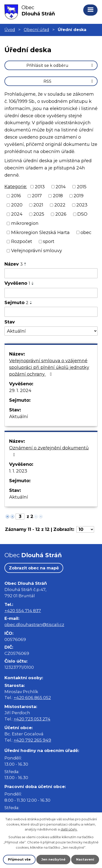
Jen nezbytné (53, 859)
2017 (37, 196)
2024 (17, 214)
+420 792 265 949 (32, 740)
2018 (58, 196)
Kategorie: (16, 187)
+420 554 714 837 (23, 611)
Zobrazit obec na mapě (34, 568)
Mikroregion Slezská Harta (40, 232)
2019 (79, 196)
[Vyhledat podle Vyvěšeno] (51, 293)
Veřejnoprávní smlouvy (37, 251)
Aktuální (19, 417)
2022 (60, 205)
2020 (17, 205)
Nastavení (85, 859)
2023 (82, 205)
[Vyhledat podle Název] (51, 273)
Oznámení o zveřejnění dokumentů (49, 451)
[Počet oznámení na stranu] (85, 529)
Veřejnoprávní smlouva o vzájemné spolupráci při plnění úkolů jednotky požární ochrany (49, 367)
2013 (40, 187)
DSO (82, 214)
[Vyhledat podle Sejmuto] (51, 312)
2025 (39, 214)
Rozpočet (22, 241)
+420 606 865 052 (32, 697)
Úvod (10, 30)
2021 (38, 205)
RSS (69, 81)
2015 (82, 187)
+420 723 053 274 (32, 719)
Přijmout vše (19, 859)
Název (14, 264)
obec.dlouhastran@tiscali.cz (34, 624)
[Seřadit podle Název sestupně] (25, 265)
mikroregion (25, 223)
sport (49, 241)
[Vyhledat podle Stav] (51, 331)
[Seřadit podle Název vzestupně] (25, 263)
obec (86, 232)
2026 (61, 214)
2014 (61, 187)
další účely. (69, 829)
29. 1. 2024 (20, 391)
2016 (16, 196)
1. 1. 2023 (18, 471)
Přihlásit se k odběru (61, 65)
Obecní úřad (36, 30)
